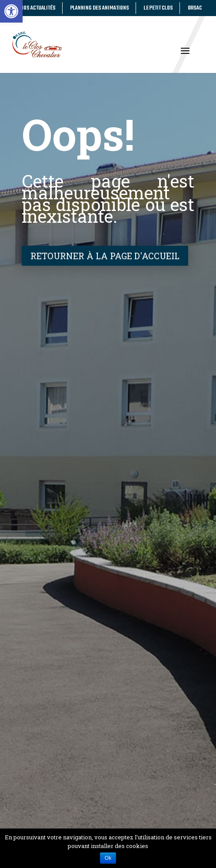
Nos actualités (38, 8)
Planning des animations (100, 8)
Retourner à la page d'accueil (105, 256)
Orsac (195, 8)
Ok (108, 858)
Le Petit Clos (158, 8)
